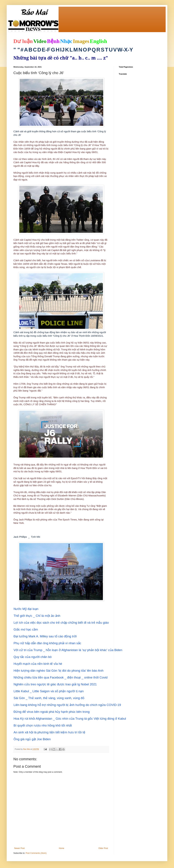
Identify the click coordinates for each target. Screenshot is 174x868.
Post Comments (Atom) (36, 853)
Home (62, 848)
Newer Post (19, 848)
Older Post (103, 848)
